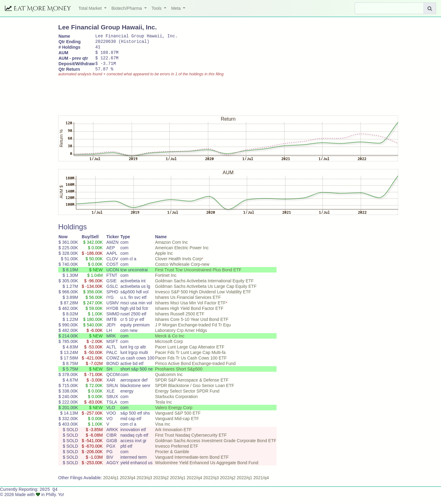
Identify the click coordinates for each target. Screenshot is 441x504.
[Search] (389, 8)
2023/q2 (161, 484)
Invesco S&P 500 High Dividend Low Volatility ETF (203, 298)
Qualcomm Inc (169, 381)
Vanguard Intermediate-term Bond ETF (192, 464)
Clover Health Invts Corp (178, 265)
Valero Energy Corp (174, 414)
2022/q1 (245, 484)
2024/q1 (111, 484)
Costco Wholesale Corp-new (182, 271)
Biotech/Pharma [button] (127, 8)
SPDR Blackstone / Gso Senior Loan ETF (194, 392)
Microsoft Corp (169, 348)
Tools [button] (157, 8)
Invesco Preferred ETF (177, 453)
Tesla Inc (163, 408)
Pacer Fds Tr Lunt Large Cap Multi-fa (190, 359)
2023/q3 (144, 484)
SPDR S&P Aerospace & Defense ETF (192, 386)
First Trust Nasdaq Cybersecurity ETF (191, 442)
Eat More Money (38, 8)
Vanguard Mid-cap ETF (177, 425)
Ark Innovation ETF (173, 436)
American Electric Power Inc (182, 254)
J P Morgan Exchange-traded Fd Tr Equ (193, 331)
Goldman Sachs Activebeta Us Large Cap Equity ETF (206, 293)
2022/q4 (194, 484)
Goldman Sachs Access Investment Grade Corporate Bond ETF (216, 447)
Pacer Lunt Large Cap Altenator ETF (190, 353)
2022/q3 (211, 484)
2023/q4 (128, 484)
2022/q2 (228, 484)
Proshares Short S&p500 (179, 375)
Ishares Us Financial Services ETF (188, 304)
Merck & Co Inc (170, 342)
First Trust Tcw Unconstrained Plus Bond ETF (198, 276)
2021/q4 (261, 484)
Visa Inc (163, 431)
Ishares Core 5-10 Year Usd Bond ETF (192, 326)
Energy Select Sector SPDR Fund (187, 397)
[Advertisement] (170, 100)
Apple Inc (164, 260)
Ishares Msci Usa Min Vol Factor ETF (190, 309)
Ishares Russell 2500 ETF (180, 320)
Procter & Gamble (172, 458)
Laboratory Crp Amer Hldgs (181, 337)
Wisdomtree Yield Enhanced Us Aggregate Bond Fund (207, 469)
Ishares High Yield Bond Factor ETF (189, 315)
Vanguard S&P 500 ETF (178, 419)
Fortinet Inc (166, 282)
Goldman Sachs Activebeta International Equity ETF (204, 287)
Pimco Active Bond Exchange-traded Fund (195, 370)
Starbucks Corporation (176, 403)
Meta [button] (177, 8)
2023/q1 (178, 484)
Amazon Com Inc (171, 249)
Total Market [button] (91, 8)
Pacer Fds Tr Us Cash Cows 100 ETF (191, 364)
